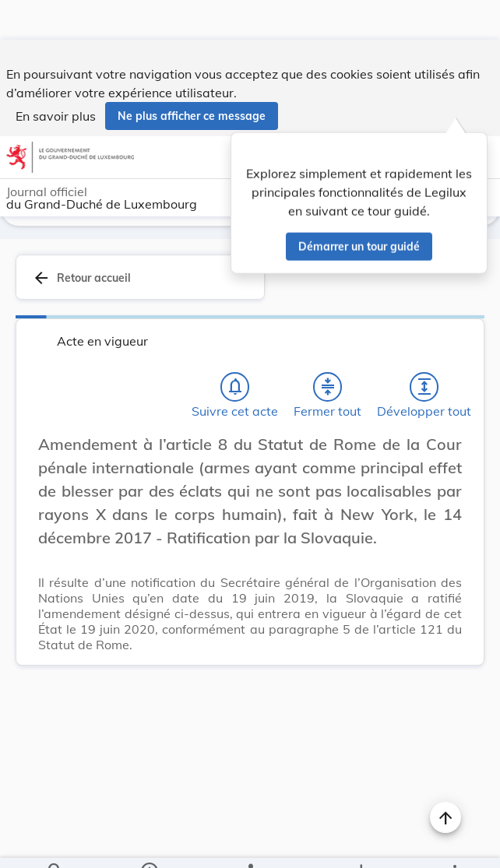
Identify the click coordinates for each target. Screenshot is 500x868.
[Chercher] (55, 843)
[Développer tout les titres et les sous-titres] (424, 347)
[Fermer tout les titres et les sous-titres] (328, 347)
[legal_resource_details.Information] (148, 843)
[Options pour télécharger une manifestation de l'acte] (361, 843)
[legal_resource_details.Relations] (250, 843)
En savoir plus (56, 76)
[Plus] (454, 843)
